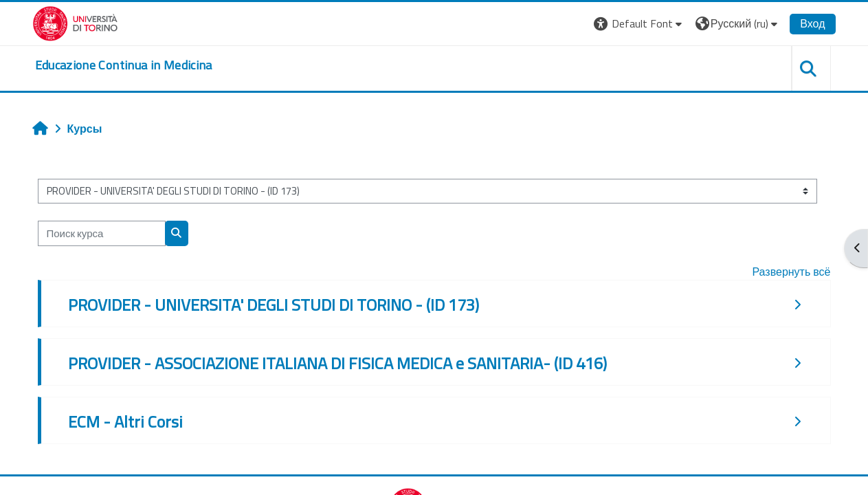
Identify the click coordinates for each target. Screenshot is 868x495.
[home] (124, 65)
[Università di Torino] (75, 22)
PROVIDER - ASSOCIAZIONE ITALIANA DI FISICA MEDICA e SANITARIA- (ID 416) (337, 363)
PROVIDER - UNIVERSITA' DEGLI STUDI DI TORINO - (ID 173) (274, 305)
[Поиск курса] (102, 233)
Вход (812, 23)
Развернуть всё (791, 272)
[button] (639, 24)
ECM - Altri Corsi (125, 421)
